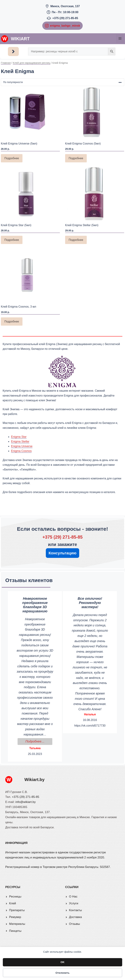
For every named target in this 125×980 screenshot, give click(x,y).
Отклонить (63, 973)
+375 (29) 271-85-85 (65, 18)
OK (63, 962)
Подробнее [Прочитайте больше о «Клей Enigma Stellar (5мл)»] (76, 240)
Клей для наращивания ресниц (32, 63)
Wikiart (20, 39)
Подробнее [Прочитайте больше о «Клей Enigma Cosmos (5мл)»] (76, 158)
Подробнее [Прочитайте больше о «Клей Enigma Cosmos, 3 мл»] (12, 321)
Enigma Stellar (20, 441)
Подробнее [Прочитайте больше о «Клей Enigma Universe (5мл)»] (12, 158)
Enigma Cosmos (21, 451)
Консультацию (63, 553)
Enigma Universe (22, 446)
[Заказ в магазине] (63, 82)
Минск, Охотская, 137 (65, 6)
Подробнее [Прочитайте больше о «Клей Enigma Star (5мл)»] (12, 240)
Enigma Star (19, 437)
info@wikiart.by (26, 802)
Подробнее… (39, 741)
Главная (6, 63)
